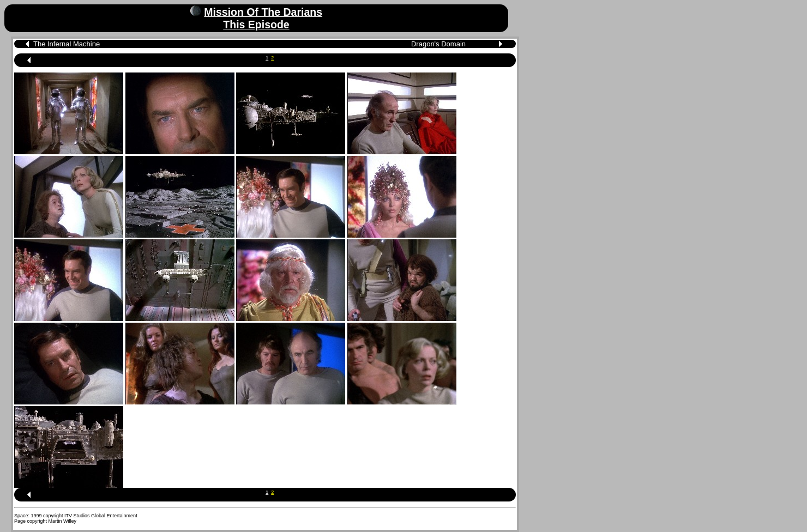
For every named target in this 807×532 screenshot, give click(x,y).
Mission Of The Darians (263, 12)
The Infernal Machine (67, 44)
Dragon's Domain (438, 44)
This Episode (256, 25)
